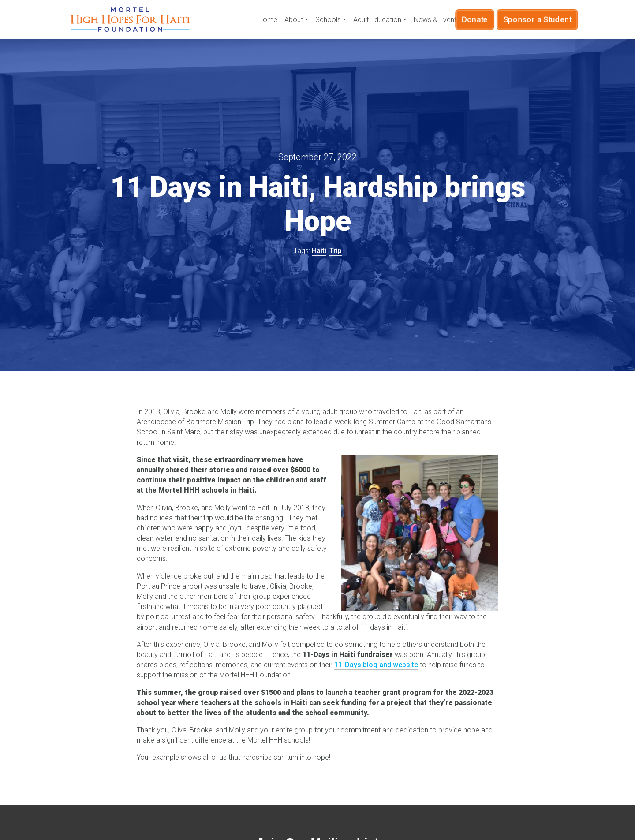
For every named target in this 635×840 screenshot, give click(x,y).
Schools (328, 20)
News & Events (437, 20)
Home (268, 20)
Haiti (319, 251)
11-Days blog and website (376, 665)
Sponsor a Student (533, 19)
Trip (336, 251)
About (294, 20)
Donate (484, 19)
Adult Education (377, 20)
